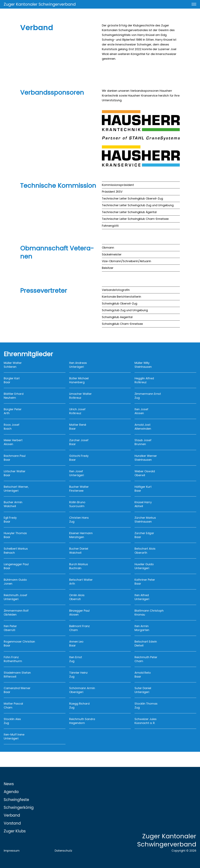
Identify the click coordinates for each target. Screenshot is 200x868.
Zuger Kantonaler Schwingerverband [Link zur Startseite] (40, 4)
